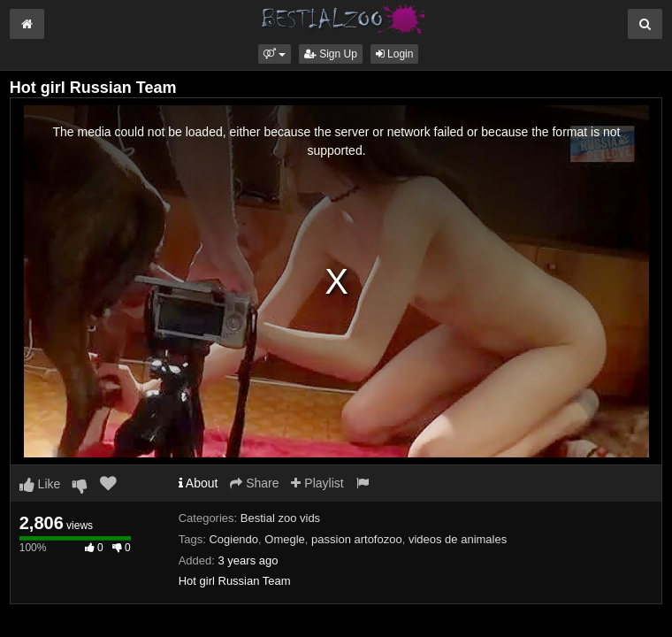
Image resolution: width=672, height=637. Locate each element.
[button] (275, 54)
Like (40, 484)
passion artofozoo (357, 539)
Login (395, 54)
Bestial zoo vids (280, 518)
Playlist (317, 483)
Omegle (285, 539)
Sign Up (331, 54)
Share (254, 483)
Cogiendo (233, 539)
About (199, 483)
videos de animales (458, 539)
